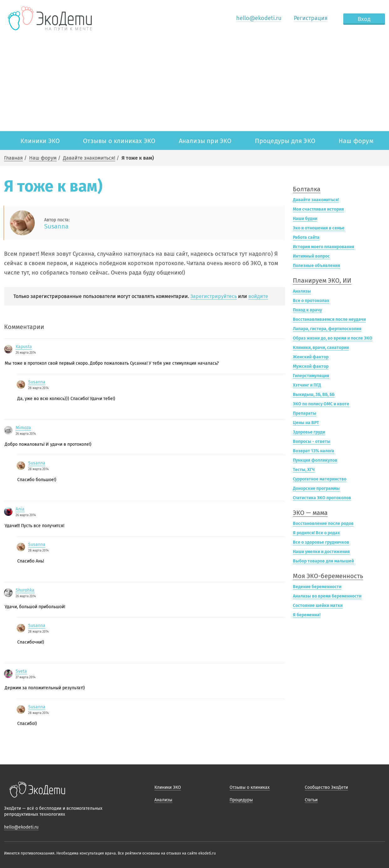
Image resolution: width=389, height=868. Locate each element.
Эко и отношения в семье (319, 228)
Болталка (307, 189)
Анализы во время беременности (327, 596)
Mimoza (23, 428)
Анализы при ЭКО (205, 141)
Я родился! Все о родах (316, 533)
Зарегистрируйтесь (214, 296)
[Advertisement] (194, 84)
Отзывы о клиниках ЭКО (119, 141)
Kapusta (24, 347)
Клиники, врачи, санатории (321, 348)
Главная (13, 158)
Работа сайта (306, 237)
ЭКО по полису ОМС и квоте (321, 404)
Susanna (56, 226)
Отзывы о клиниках (250, 787)
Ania (20, 509)
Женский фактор (311, 357)
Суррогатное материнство (320, 479)
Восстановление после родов (323, 524)
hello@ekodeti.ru (259, 18)
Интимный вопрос (311, 256)
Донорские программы (316, 488)
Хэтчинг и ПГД (307, 385)
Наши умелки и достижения (321, 552)
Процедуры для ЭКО (285, 141)
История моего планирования (324, 247)
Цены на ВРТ (306, 423)
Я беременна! (307, 615)
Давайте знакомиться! (89, 158)
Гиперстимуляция (311, 376)
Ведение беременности (317, 587)
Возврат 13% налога (314, 451)
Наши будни (305, 219)
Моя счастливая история (318, 209)
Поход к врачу (307, 310)
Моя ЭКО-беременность (328, 576)
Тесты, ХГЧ (304, 470)
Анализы (302, 291)
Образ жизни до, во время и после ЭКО (333, 338)
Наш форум (356, 141)
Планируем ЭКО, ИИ (322, 280)
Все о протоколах (311, 301)
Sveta (21, 671)
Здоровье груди (309, 432)
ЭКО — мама (310, 513)
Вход (364, 19)
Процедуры (241, 800)
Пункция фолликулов (315, 460)
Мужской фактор (311, 366)
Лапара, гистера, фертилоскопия (327, 329)
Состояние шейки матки (318, 606)
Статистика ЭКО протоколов (322, 498)
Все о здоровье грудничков (321, 542)
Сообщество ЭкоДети (326, 787)
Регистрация (311, 18)
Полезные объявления (316, 266)
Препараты (305, 413)
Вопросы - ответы (312, 442)
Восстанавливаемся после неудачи (329, 319)
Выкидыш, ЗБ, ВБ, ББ (314, 395)
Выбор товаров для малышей (323, 561)
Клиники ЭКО (40, 141)
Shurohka (25, 590)
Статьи (311, 800)
